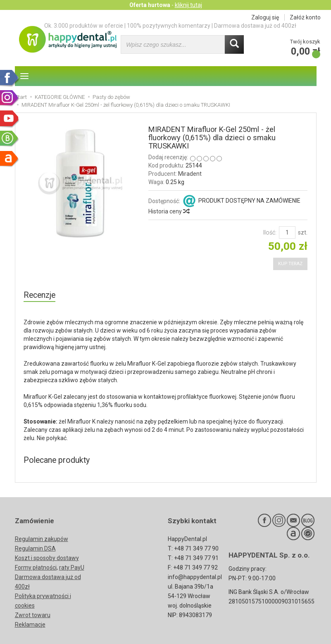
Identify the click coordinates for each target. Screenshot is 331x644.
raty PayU (72, 567)
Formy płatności (36, 567)
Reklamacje (30, 625)
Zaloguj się (265, 17)
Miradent (190, 174)
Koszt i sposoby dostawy (47, 558)
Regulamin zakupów (42, 539)
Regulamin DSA (35, 548)
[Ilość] (287, 232)
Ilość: (270, 232)
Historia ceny (169, 211)
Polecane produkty (57, 460)
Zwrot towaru (33, 615)
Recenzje (39, 295)
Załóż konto (305, 17)
